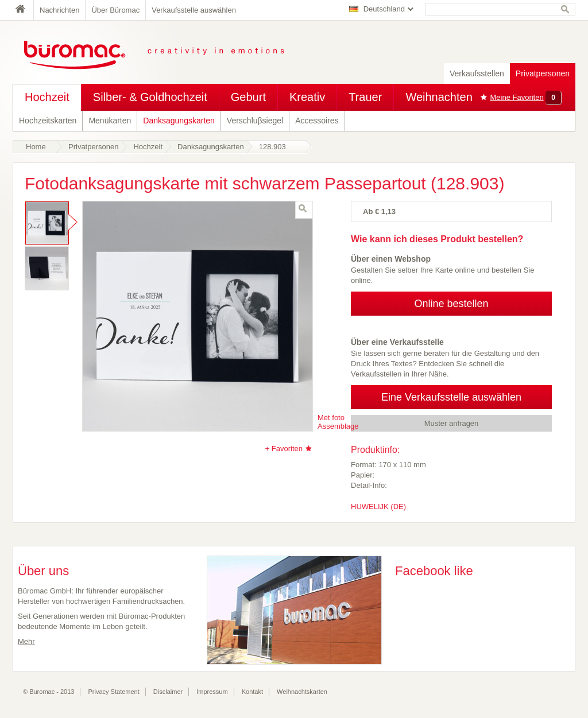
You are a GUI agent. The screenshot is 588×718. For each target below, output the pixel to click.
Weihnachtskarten (302, 692)
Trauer (365, 97)
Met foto (331, 418)
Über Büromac (115, 10)
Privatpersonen (543, 73)
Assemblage (338, 426)
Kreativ (307, 97)
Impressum (212, 692)
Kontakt (252, 692)
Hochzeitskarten (48, 121)
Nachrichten (59, 10)
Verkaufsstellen (477, 73)
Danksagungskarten (179, 121)
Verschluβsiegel (255, 121)
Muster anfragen (452, 423)
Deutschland (384, 9)
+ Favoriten (284, 449)
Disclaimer (168, 692)
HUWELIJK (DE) (378, 507)
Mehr (26, 641)
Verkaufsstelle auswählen (194, 10)
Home (23, 10)
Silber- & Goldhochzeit (150, 97)
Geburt (248, 97)
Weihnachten (439, 97)
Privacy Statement (114, 692)
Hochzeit (47, 97)
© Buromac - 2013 (49, 692)
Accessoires (317, 121)
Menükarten (110, 121)
